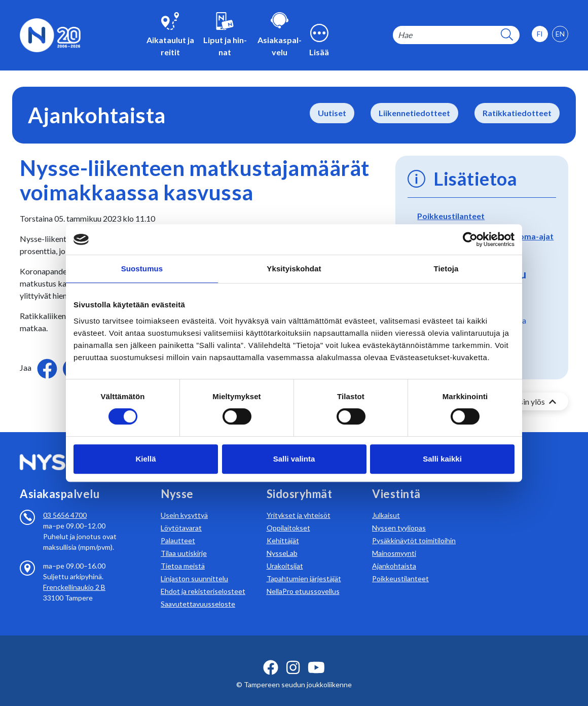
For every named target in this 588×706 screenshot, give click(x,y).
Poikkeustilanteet (451, 216)
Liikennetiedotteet (414, 113)
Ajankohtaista (394, 554)
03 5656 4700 (65, 503)
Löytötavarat (181, 516)
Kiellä (145, 459)
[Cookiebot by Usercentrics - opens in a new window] (470, 239)
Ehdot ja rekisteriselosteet (203, 579)
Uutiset (332, 113)
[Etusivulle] (50, 34)
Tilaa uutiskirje (184, 541)
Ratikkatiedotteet (517, 113)
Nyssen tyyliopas (399, 516)
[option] (560, 34)
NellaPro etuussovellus (303, 579)
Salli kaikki (442, 459)
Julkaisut (386, 503)
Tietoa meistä (183, 554)
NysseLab (282, 541)
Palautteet (178, 528)
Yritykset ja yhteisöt (299, 503)
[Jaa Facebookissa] (48, 367)
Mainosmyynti (394, 541)
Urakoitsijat (285, 554)
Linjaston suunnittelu (194, 566)
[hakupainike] (507, 35)
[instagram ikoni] (293, 655)
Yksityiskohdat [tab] (294, 269)
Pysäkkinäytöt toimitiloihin (414, 528)
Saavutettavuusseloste (198, 592)
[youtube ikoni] (316, 655)
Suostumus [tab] (142, 269)
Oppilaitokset (288, 516)
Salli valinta (294, 459)
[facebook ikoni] (271, 655)
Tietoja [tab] (446, 269)
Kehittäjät (283, 528)
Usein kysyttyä (184, 503)
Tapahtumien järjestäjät (304, 566)
